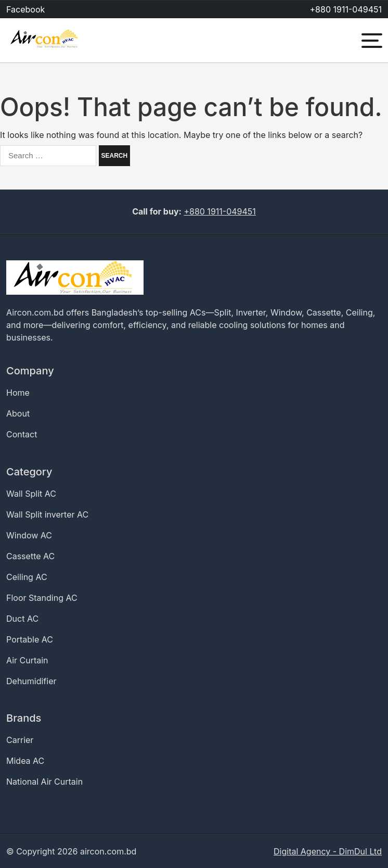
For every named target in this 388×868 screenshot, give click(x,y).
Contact (22, 434)
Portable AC (30, 639)
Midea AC (25, 761)
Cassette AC (30, 556)
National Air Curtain (44, 782)
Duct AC (22, 619)
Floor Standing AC (42, 598)
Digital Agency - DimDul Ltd (328, 851)
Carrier (20, 740)
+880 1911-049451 (346, 9)
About (18, 413)
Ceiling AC (27, 577)
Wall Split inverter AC (47, 514)
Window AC (29, 535)
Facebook (25, 9)
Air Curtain (27, 660)
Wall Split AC (31, 494)
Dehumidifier (31, 681)
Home (18, 393)
